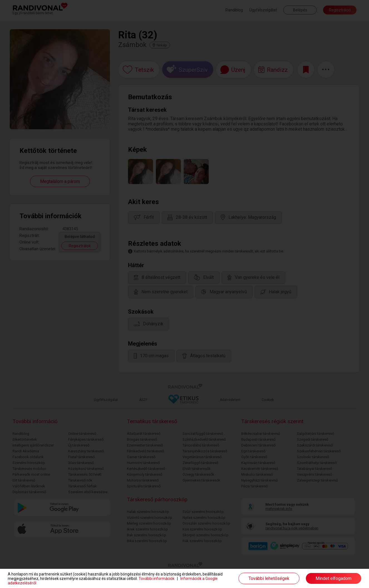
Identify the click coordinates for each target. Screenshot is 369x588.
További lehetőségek (269, 578)
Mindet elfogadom (334, 578)
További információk (157, 579)
